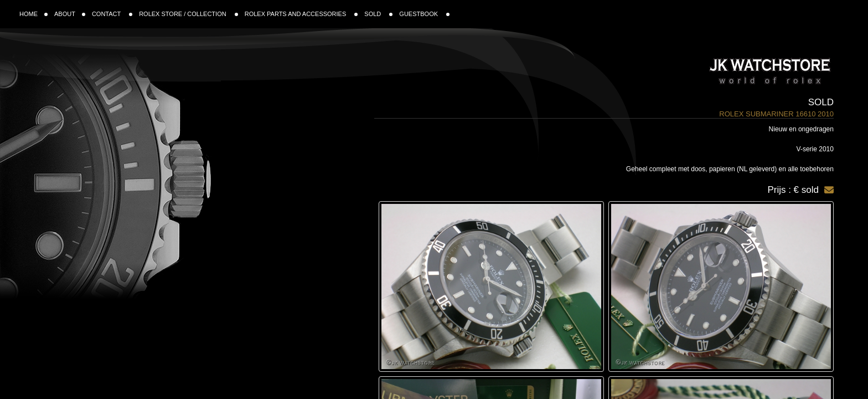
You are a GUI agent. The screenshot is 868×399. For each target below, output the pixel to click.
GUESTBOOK (424, 14)
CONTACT (112, 14)
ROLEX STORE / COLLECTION (188, 14)
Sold (821, 102)
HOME (33, 14)
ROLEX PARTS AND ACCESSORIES (301, 14)
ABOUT (70, 14)
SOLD (378, 14)
